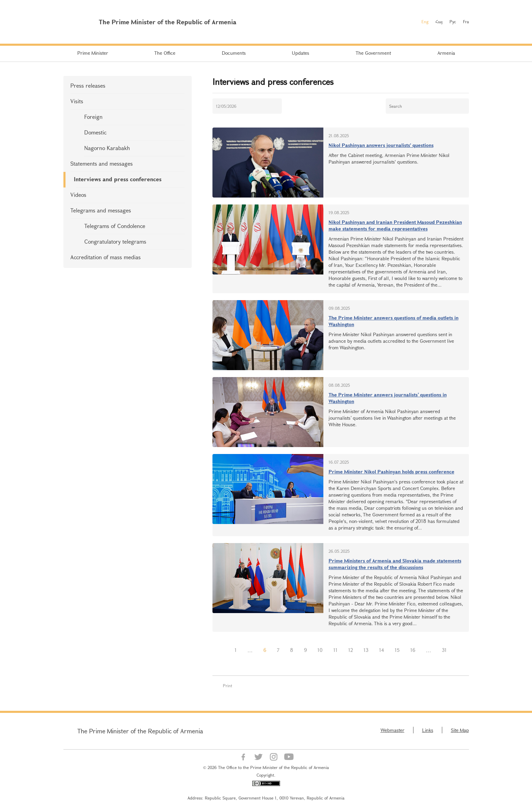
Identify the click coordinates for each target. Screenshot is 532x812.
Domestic (95, 132)
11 (335, 650)
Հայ (439, 21)
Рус (453, 21)
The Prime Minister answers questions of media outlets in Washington (394, 321)
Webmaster (393, 730)
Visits (77, 101)
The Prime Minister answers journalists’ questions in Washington (388, 398)
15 (397, 650)
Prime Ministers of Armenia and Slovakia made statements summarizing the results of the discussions (395, 564)
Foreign (93, 117)
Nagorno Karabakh (107, 148)
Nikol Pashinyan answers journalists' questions (381, 145)
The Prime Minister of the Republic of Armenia (140, 731)
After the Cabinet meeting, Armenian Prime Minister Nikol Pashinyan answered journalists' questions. (389, 158)
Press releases (88, 85)
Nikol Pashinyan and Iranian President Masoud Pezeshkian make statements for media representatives (395, 225)
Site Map (460, 730)
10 (320, 650)
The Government (373, 53)
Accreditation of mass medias (106, 257)
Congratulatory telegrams (115, 241)
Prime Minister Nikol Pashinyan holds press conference (391, 472)
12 (351, 650)
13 (366, 650)
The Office (165, 53)
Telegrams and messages (101, 210)
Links (428, 730)
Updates (300, 53)
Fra (466, 21)
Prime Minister (93, 53)
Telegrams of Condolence (115, 226)
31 (444, 650)
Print (228, 686)
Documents (234, 53)
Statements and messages (102, 163)
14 (382, 650)
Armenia (446, 53)
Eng (425, 21)
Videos (78, 195)
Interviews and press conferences (118, 179)
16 (413, 650)
